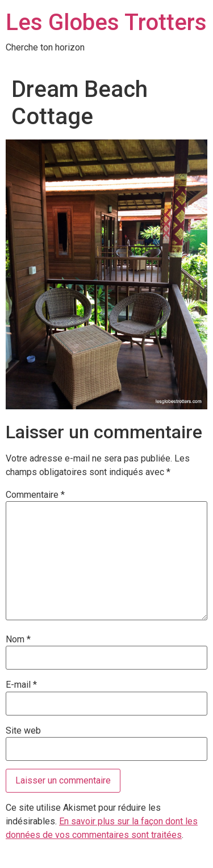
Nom (18, 640)
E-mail (21, 685)
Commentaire (35, 495)
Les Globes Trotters (106, 22)
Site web (23, 731)
